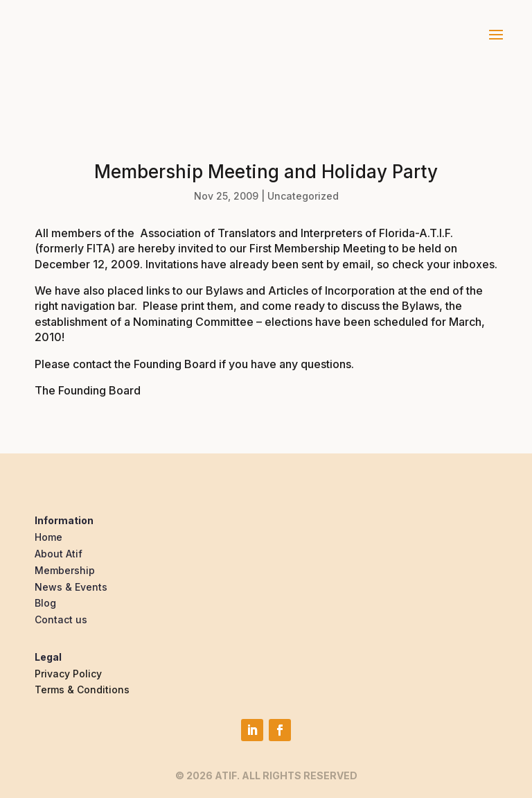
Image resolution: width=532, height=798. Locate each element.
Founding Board (175, 364)
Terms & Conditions (82, 689)
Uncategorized (303, 196)
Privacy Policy (68, 674)
